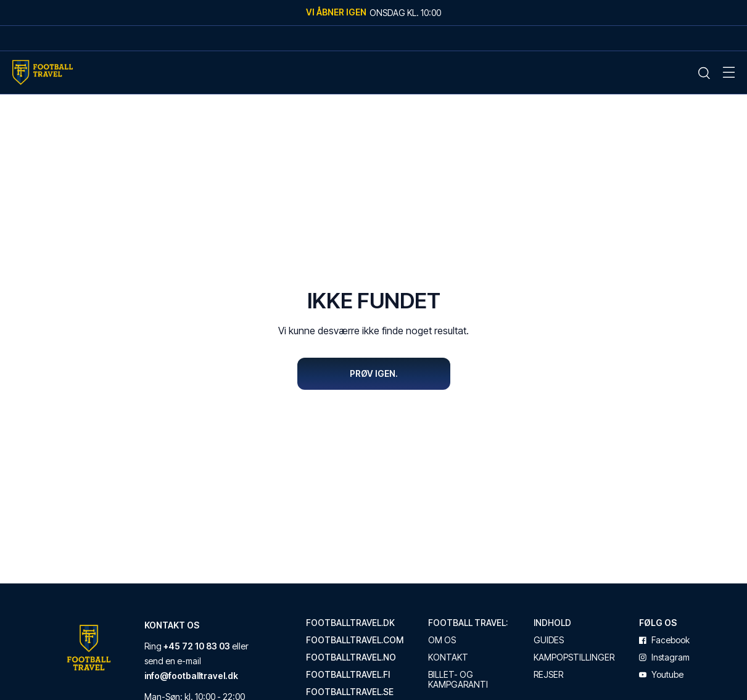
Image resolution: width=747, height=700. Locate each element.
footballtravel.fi (348, 675)
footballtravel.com (355, 641)
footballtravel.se (350, 693)
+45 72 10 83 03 (197, 647)
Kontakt (448, 658)
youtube (661, 675)
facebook (664, 641)
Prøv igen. (374, 373)
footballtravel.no (351, 658)
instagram (664, 658)
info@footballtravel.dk (191, 676)
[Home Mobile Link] (43, 72)
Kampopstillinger (574, 658)
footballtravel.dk (350, 624)
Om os (442, 641)
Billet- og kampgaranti (458, 680)
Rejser (548, 675)
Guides (549, 641)
